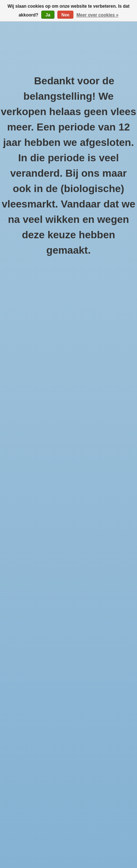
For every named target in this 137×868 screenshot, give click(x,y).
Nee (65, 15)
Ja (48, 15)
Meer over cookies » (97, 15)
